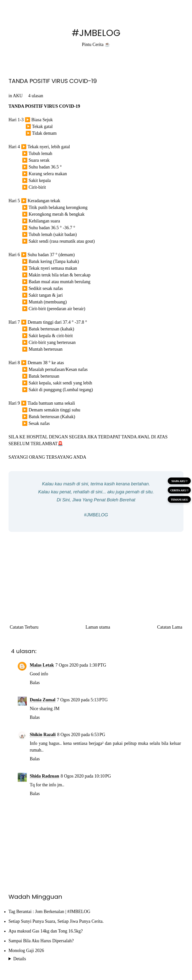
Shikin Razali (43, 735)
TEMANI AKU (179, 499)
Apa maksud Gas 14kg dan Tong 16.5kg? (46, 931)
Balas (35, 683)
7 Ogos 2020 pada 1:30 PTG (81, 665)
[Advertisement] (96, 572)
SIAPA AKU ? (179, 481)
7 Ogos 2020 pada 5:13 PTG (82, 700)
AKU (18, 96)
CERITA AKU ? (179, 490)
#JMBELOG (96, 33)
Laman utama (98, 627)
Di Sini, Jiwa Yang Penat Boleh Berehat (96, 500)
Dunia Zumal (43, 700)
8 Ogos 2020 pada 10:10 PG (86, 776)
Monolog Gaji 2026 (26, 951)
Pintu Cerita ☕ (96, 44)
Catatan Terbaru (24, 627)
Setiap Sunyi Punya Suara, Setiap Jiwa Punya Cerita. (56, 921)
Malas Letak (42, 665)
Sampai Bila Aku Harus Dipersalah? (41, 941)
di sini (82, 484)
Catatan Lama (170, 627)
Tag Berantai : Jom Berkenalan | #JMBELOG (49, 912)
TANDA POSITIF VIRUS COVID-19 (53, 81)
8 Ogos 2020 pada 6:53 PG (81, 735)
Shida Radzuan (44, 776)
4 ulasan (36, 96)
